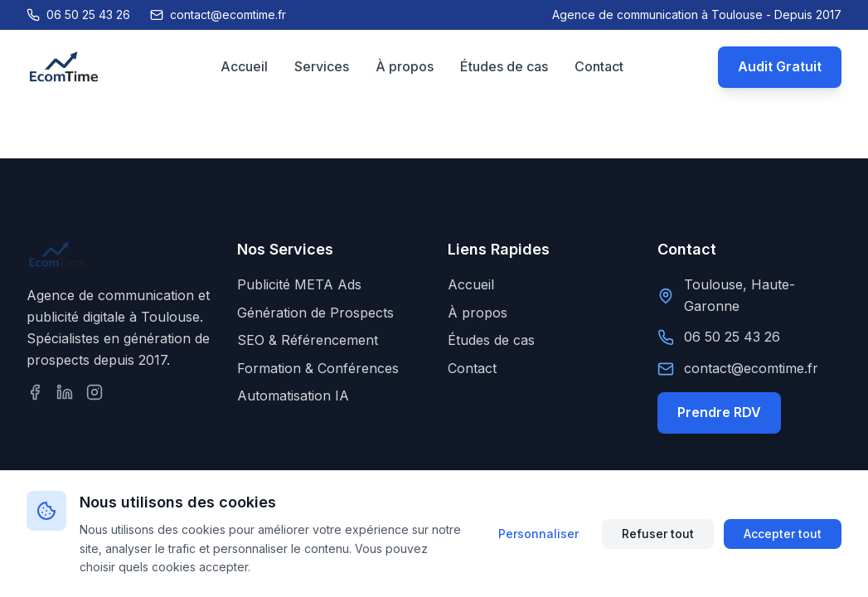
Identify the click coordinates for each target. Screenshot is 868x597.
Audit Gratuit (780, 66)
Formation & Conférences (318, 368)
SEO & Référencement (308, 340)
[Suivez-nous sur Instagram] (95, 392)
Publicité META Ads (299, 284)
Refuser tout (658, 534)
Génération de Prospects (315, 313)
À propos (405, 66)
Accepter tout (783, 534)
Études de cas (504, 66)
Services (322, 66)
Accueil (244, 66)
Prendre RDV (719, 412)
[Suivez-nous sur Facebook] (35, 392)
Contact (599, 66)
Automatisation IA (293, 396)
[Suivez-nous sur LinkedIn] (65, 392)
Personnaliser (538, 534)
